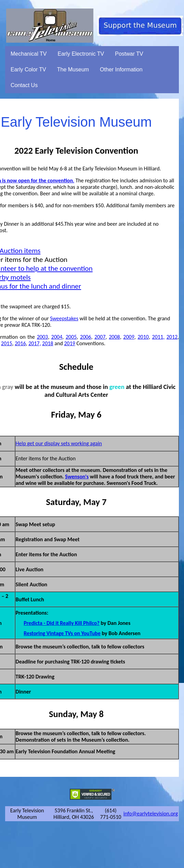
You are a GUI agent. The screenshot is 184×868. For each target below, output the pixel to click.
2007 (100, 337)
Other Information (121, 69)
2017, (35, 343)
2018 (48, 343)
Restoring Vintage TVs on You (56, 633)
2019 (69, 343)
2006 (86, 337)
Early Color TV (28, 69)
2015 (6, 343)
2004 (57, 337)
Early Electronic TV (81, 54)
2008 (114, 337)
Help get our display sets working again (59, 443)
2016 (20, 343)
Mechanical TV (29, 54)
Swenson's (77, 477)
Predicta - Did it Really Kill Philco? (62, 623)
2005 (71, 337)
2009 (129, 337)
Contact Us (24, 85)
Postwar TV (129, 54)
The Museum (73, 69)
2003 (42, 337)
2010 (143, 337)
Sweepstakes (64, 318)
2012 (172, 337)
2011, (158, 337)
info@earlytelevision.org (151, 814)
